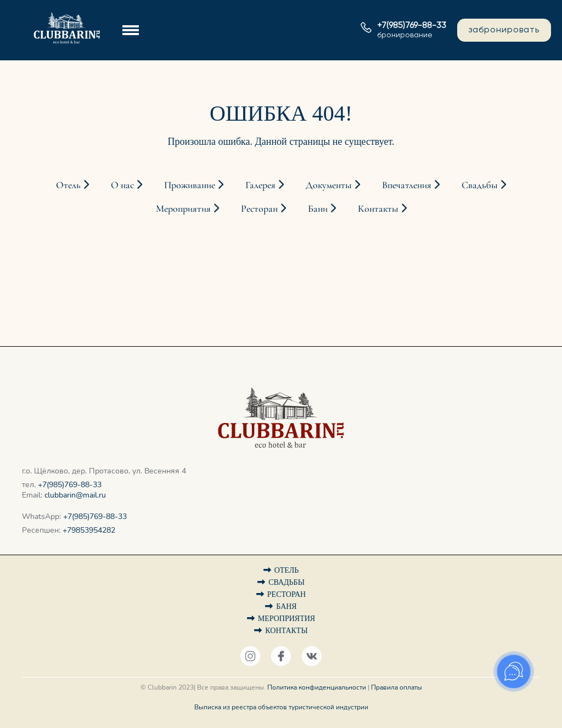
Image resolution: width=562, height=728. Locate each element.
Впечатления (411, 185)
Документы (333, 185)
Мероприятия (187, 208)
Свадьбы (484, 185)
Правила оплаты (397, 687)
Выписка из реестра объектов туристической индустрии (281, 707)
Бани (322, 208)
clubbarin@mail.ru (75, 495)
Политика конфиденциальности (317, 687)
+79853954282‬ (89, 530)
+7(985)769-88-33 (70, 485)
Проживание (194, 185)
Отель (72, 185)
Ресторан (263, 208)
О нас (127, 185)
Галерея (265, 185)
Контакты (382, 208)
